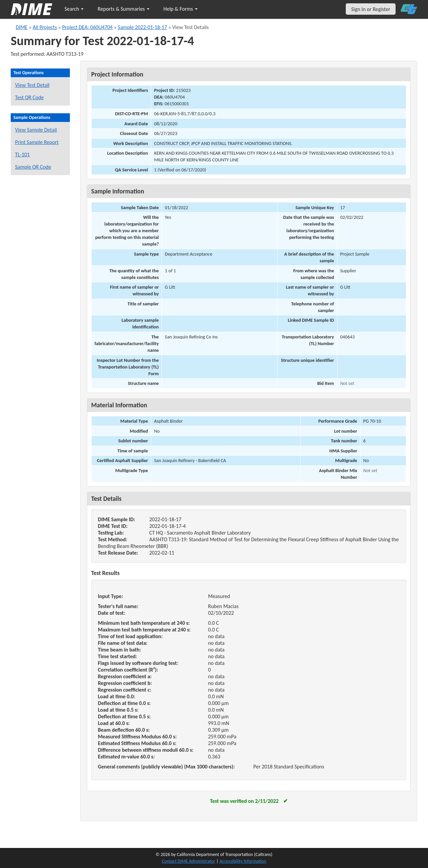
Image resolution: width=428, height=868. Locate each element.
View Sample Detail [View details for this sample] (36, 130)
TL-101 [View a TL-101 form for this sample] (22, 155)
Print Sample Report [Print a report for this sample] (37, 142)
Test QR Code (29, 97)
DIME (22, 27)
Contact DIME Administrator (189, 861)
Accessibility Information (243, 861)
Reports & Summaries (124, 9)
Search (74, 9)
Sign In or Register (371, 9)
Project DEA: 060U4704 (87, 27)
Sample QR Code (33, 167)
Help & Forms (181, 9)
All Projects (45, 27)
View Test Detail (32, 85)
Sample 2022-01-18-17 (142, 27)
